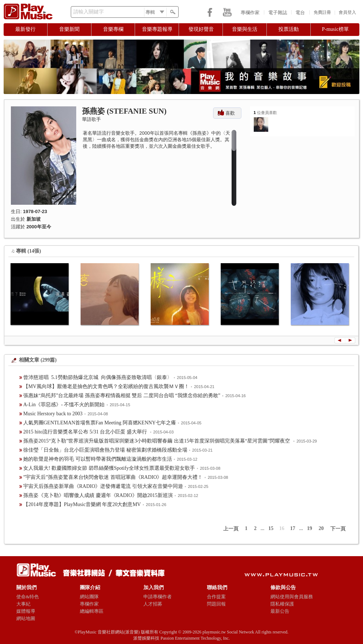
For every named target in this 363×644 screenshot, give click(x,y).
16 (282, 528)
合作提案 (216, 597)
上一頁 (231, 529)
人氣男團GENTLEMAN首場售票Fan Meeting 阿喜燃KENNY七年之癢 (100, 423)
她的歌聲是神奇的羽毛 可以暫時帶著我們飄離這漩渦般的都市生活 (98, 459)
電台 (300, 13)
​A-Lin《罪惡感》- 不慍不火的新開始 (64, 405)
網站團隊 (89, 597)
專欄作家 (250, 13)
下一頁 (338, 529)
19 (310, 528)
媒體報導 (26, 611)
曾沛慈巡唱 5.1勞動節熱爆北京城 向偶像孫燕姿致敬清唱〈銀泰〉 (98, 377)
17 (293, 528)
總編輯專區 (92, 611)
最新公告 (280, 611)
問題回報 (216, 604)
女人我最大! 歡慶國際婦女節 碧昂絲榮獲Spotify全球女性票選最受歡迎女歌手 (109, 468)
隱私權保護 (282, 604)
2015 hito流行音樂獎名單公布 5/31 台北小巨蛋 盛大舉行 (86, 432)
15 (271, 528)
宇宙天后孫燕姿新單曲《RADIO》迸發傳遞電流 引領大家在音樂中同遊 (103, 486)
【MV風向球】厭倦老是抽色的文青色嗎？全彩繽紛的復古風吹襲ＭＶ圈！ (106, 386)
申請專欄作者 (158, 597)
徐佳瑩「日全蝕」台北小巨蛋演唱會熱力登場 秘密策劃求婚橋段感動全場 (105, 450)
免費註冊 (322, 12)
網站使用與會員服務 (292, 597)
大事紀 (23, 604)
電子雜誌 (278, 13)
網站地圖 (26, 618)
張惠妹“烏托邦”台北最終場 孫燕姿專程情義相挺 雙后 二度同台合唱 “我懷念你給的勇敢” (122, 396)
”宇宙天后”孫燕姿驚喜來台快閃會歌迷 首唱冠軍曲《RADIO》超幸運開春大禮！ (113, 477)
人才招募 (153, 604)
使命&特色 (28, 597)
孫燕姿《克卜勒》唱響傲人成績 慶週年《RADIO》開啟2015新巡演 (98, 495)
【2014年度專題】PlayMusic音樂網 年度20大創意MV (82, 504)
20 (321, 528)
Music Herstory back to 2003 (53, 414)
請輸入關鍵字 (89, 12)
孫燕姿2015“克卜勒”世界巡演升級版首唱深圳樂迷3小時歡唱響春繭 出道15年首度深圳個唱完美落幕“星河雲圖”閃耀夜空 (157, 441)
